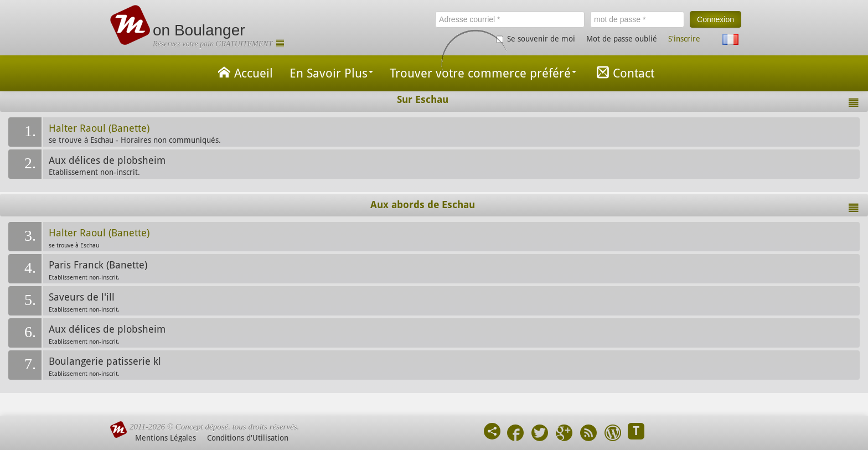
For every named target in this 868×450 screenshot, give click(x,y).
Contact (624, 72)
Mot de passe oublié (622, 39)
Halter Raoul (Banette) (99, 128)
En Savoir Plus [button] (331, 73)
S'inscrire (684, 39)
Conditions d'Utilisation (248, 438)
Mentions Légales (166, 438)
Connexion (715, 19)
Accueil (244, 72)
